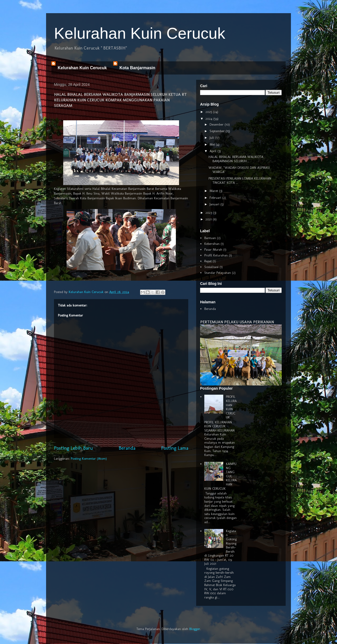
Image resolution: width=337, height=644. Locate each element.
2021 (209, 219)
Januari (215, 204)
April (214, 151)
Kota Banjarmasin (137, 68)
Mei (213, 144)
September (218, 131)
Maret (214, 191)
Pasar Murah (213, 249)
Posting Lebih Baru (73, 448)
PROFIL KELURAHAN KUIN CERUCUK (231, 407)
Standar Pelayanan (218, 273)
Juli (212, 138)
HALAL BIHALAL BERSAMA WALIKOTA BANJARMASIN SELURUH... (236, 159)
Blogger (195, 629)
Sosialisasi (211, 267)
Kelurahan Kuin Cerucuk (140, 33)
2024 (209, 119)
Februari (216, 198)
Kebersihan (212, 244)
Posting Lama (175, 448)
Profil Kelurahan (216, 255)
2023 (209, 213)
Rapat (208, 261)
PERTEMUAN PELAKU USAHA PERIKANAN (237, 322)
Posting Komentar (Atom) (89, 459)
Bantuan (210, 238)
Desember (217, 124)
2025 (209, 112)
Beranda (127, 448)
